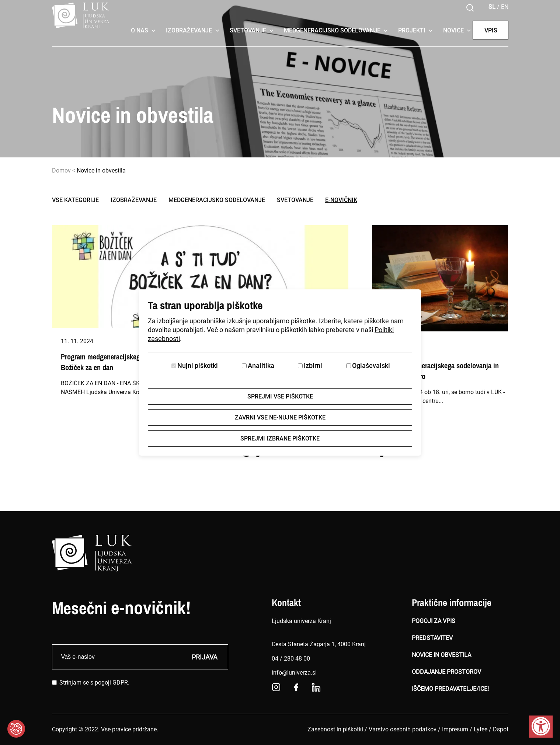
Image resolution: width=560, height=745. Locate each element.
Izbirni (313, 365)
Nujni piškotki (198, 365)
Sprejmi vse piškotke (280, 396)
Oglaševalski (371, 365)
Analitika (261, 365)
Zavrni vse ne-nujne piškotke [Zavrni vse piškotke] (280, 417)
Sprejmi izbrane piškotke (280, 438)
